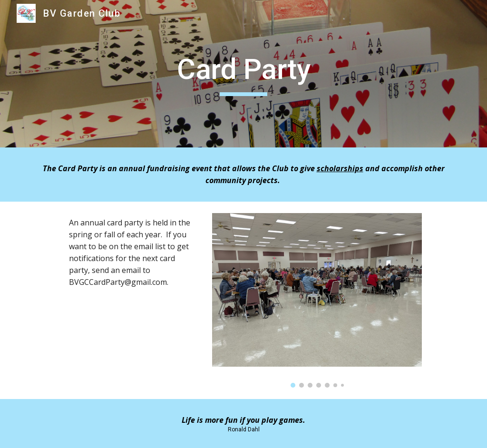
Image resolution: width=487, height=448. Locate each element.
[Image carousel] (317, 300)
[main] (244, 74)
